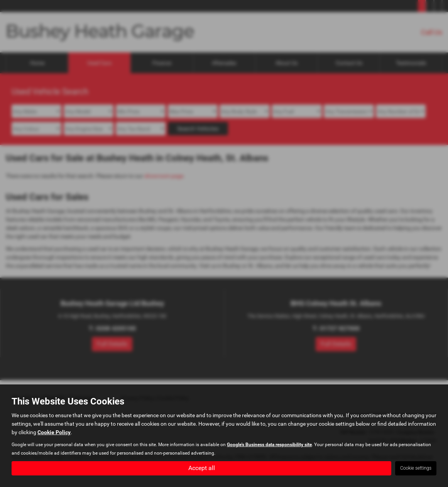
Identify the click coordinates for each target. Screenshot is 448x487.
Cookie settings (416, 468)
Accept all (202, 468)
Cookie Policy (54, 432)
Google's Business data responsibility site (269, 445)
